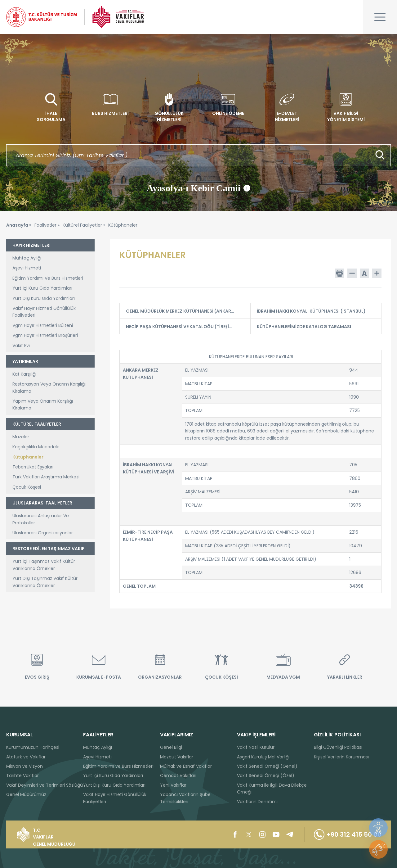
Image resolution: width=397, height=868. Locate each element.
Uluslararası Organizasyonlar (43, 533)
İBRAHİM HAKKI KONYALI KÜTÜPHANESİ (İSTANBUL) (315, 311)
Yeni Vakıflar (173, 785)
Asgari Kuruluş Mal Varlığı (263, 757)
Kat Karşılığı (24, 374)
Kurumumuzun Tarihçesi (33, 747)
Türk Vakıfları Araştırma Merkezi (46, 477)
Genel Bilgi (171, 747)
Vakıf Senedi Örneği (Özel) (266, 775)
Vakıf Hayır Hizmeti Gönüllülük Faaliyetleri (44, 312)
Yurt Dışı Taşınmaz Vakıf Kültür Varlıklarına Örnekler (45, 582)
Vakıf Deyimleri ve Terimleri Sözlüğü (45, 785)
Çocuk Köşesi (27, 487)
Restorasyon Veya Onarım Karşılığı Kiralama (49, 387)
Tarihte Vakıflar (22, 775)
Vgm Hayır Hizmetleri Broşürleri (45, 335)
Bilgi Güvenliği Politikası (338, 747)
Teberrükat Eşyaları (33, 467)
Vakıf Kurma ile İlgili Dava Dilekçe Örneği (272, 789)
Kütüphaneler (28, 457)
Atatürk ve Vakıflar (26, 757)
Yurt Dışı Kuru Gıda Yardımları (44, 298)
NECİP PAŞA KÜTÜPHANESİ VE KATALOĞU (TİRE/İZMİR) (184, 327)
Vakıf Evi (21, 346)
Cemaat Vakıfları (178, 775)
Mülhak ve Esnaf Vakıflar (186, 766)
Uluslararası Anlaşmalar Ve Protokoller (41, 519)
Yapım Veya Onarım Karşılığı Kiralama (43, 405)
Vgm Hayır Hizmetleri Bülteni (43, 325)
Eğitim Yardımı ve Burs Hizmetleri (118, 766)
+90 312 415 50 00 (348, 834)
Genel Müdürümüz (26, 794)
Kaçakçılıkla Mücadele (36, 447)
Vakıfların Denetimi (257, 802)
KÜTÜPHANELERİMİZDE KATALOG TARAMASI (315, 327)
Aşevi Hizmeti (27, 268)
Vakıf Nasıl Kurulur (256, 747)
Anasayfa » (19, 225)
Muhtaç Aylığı (27, 258)
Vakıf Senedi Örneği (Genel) (267, 766)
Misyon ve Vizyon (25, 766)
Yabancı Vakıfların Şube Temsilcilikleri (185, 798)
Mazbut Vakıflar (177, 757)
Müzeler (21, 437)
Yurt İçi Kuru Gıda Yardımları (42, 288)
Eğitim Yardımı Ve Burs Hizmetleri (48, 278)
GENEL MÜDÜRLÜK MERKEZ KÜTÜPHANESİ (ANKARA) (184, 311)
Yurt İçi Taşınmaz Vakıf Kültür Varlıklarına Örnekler (44, 565)
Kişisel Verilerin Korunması (341, 757)
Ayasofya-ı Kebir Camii (198, 188)
